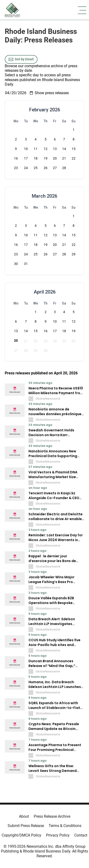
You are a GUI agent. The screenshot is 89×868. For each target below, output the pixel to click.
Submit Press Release (26, 826)
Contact (81, 835)
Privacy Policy (58, 835)
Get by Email (21, 59)
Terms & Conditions (65, 826)
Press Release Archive (52, 816)
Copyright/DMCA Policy (21, 835)
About (24, 816)
